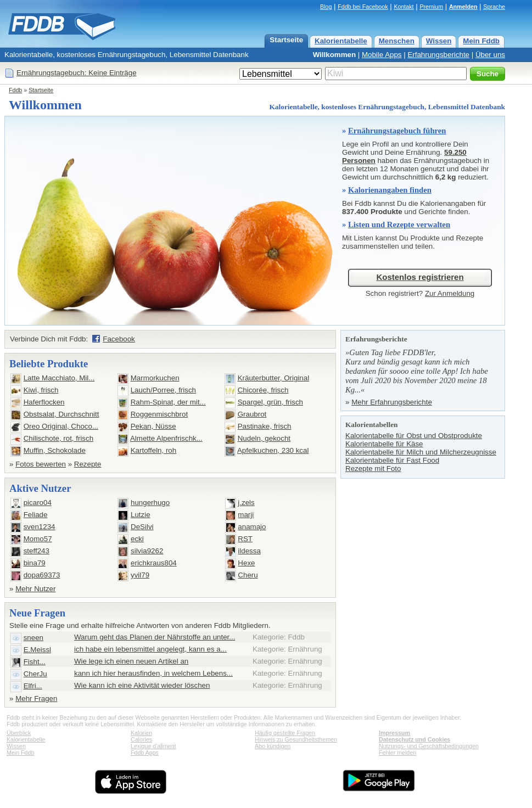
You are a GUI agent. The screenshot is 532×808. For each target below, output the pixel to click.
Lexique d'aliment (153, 746)
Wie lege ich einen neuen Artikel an (131, 661)
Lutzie (141, 515)
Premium (431, 7)
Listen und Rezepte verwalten (399, 225)
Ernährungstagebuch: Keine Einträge (77, 73)
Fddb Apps (145, 753)
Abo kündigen (273, 746)
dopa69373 (42, 575)
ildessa (249, 551)
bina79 (35, 563)
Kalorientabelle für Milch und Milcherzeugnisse (421, 452)
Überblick (19, 733)
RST (245, 539)
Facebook (119, 339)
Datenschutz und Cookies (415, 739)
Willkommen (334, 55)
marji (246, 515)
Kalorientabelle (341, 41)
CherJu (35, 674)
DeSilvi (142, 527)
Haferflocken (44, 402)
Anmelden (463, 7)
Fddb (15, 90)
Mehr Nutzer (35, 589)
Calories (141, 739)
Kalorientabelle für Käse (384, 444)
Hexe (246, 563)
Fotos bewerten (41, 464)
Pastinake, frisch (265, 426)
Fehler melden (397, 753)
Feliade (36, 515)
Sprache (494, 7)
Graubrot (252, 414)
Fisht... (35, 662)
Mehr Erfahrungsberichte (392, 402)
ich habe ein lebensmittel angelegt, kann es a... (150, 649)
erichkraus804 (154, 563)
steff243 (37, 551)
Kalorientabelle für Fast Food (392, 460)
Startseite (286, 40)
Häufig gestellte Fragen (285, 733)
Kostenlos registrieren (420, 277)
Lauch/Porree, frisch (163, 390)
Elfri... (33, 686)
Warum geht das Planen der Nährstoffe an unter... (155, 637)
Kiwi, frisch (41, 390)
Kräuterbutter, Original (273, 378)
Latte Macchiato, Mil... (59, 378)
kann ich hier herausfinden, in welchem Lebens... (153, 673)
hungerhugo (150, 503)
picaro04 (38, 503)
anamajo (252, 527)
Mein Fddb (481, 41)
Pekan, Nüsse (153, 426)
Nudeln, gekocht (264, 438)
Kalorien (141, 733)
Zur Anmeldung (450, 293)
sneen (33, 638)
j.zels (246, 503)
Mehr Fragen (36, 698)
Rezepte (88, 464)
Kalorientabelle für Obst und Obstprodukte (414, 436)
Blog (326, 7)
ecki (137, 539)
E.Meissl (37, 650)
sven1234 (40, 527)
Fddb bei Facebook (363, 7)
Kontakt (404, 7)
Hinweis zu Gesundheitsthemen (296, 739)
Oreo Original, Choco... (61, 426)
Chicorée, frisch (263, 390)
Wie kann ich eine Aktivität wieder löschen (142, 685)
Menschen (397, 41)
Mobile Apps (382, 55)
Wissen (439, 41)
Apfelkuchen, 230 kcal (273, 450)
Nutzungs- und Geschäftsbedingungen (429, 746)
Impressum (394, 733)
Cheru (248, 575)
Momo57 (38, 539)
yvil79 (140, 575)
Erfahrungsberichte (438, 55)
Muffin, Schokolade (55, 450)
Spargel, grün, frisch (270, 402)
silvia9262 (147, 551)
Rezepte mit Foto (373, 468)
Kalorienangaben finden (390, 190)
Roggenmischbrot (159, 414)
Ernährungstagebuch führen (397, 131)
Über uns (490, 55)
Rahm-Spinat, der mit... (168, 402)
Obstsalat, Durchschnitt (61, 414)
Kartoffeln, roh (153, 450)
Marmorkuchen (155, 378)
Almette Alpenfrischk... (166, 438)
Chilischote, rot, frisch (58, 438)
